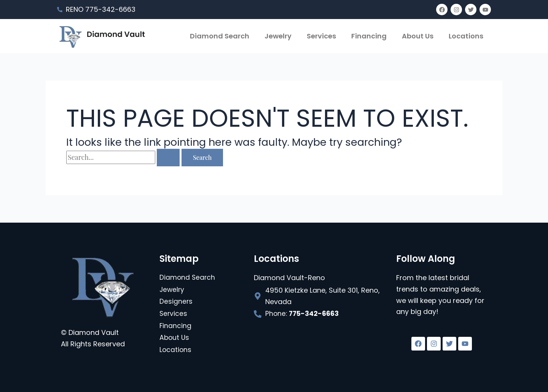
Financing (369, 36)
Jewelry (278, 36)
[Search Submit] (168, 158)
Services (321, 36)
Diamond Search (220, 36)
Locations (466, 36)
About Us (418, 36)
